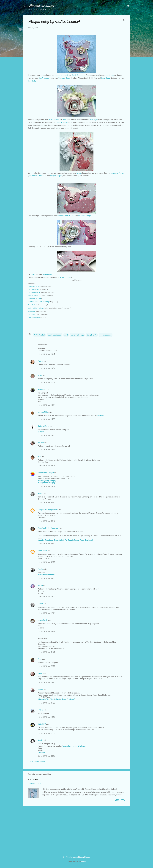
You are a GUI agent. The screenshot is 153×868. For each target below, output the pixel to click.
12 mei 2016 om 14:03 (46, 419)
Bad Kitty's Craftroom (46, 575)
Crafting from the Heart (34, 299)
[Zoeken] (128, 7)
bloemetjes (94, 120)
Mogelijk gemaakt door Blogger (77, 857)
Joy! (66, 335)
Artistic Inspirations (34, 296)
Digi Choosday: (32, 314)
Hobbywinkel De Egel (34, 286)
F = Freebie (33, 780)
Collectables (62, 216)
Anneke (41, 493)
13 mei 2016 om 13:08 (46, 597)
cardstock (110, 75)
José (40, 659)
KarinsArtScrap (44, 426)
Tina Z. (40, 710)
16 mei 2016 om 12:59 (46, 733)
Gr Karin (41, 432)
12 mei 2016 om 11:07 (46, 382)
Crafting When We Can (34, 293)
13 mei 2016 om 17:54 (46, 613)
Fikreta (40, 569)
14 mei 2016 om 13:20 (46, 682)
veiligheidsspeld (56, 176)
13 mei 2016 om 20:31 (46, 631)
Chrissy (41, 689)
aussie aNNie (43, 412)
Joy (64, 120)
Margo (40, 585)
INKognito (42, 752)
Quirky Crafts (32, 305)
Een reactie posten (38, 762)
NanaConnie (42, 551)
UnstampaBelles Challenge (36, 308)
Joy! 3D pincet (62, 122)
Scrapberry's (47, 274)
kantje (79, 173)
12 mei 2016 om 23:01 (46, 486)
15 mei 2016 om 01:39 (46, 703)
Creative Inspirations (34, 317)
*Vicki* (40, 604)
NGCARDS (42, 724)
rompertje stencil (61, 75)
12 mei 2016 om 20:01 (46, 466)
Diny (39, 456)
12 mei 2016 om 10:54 (46, 368)
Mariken (41, 442)
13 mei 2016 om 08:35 (46, 578)
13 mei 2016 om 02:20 (46, 562)
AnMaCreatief (39, 335)
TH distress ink (106, 335)
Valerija (41, 361)
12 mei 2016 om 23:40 (46, 503)
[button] (123, 20)
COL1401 (71, 216)
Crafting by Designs (34, 289)
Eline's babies (44, 78)
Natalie (40, 740)
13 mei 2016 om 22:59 (46, 666)
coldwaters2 (42, 620)
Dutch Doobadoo (78, 75)
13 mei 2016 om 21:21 (46, 652)
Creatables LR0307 (36, 176)
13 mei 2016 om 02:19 (46, 544)
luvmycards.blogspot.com (48, 510)
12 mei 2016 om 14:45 (46, 435)
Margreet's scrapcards (42, 6)
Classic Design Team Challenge (39, 302)
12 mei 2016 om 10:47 (46, 354)
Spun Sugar (106, 78)
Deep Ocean (31, 311)
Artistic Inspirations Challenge (74, 746)
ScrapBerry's (92, 335)
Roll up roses (54, 120)
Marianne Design (65, 78)
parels (33, 274)
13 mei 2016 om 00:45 (46, 521)
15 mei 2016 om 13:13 (46, 717)
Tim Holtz (32, 81)
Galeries (84, 862)
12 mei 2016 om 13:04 (46, 405)
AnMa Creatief (65, 277)
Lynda (40, 673)
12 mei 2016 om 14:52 (46, 450)
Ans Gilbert (42, 389)
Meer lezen (120, 800)
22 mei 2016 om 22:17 (46, 756)
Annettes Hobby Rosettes (48, 528)
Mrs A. (40, 375)
